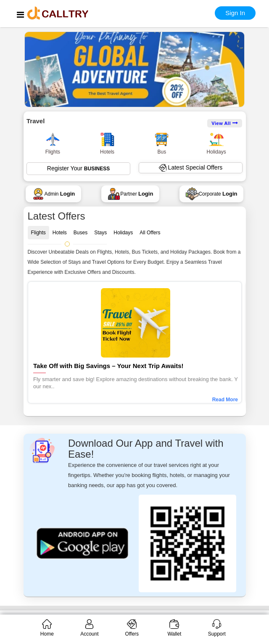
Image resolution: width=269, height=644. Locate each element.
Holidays (216, 143)
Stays (100, 233)
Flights (53, 143)
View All (225, 123)
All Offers (150, 233)
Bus (162, 143)
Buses (80, 233)
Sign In (235, 13)
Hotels (107, 143)
